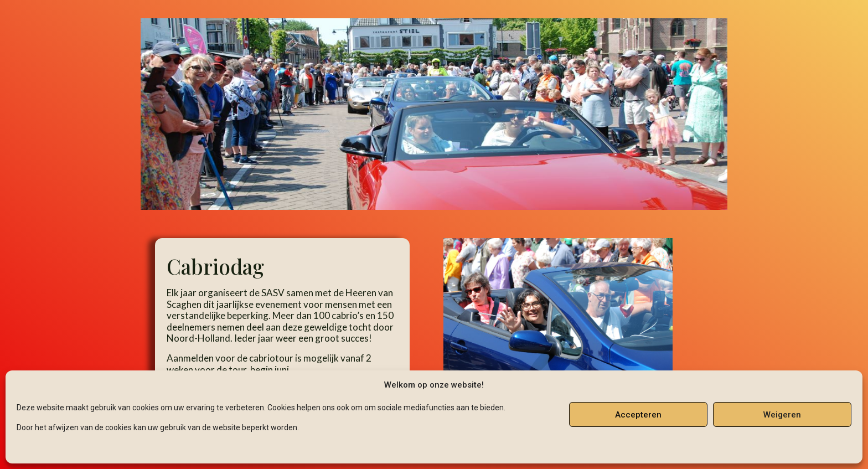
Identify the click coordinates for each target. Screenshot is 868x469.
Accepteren (638, 415)
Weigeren (782, 415)
